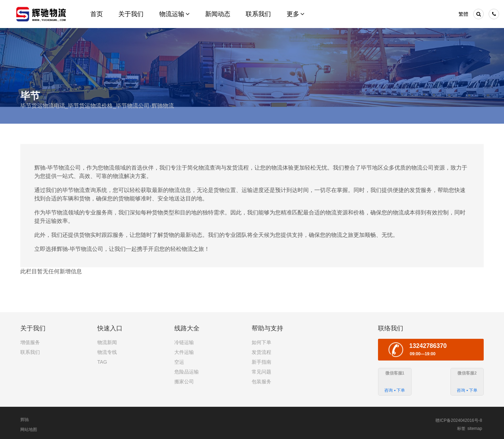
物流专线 (107, 352)
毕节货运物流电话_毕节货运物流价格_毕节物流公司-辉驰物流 (97, 106)
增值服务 (30, 342)
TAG (102, 362)
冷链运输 (184, 342)
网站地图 (29, 430)
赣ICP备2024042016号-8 (459, 420)
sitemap (475, 428)
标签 (461, 428)
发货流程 (261, 352)
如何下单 (261, 342)
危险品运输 (187, 372)
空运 (179, 362)
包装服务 (261, 382)
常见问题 (261, 372)
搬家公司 (184, 382)
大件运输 (184, 352)
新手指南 (261, 362)
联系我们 (30, 352)
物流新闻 (107, 342)
